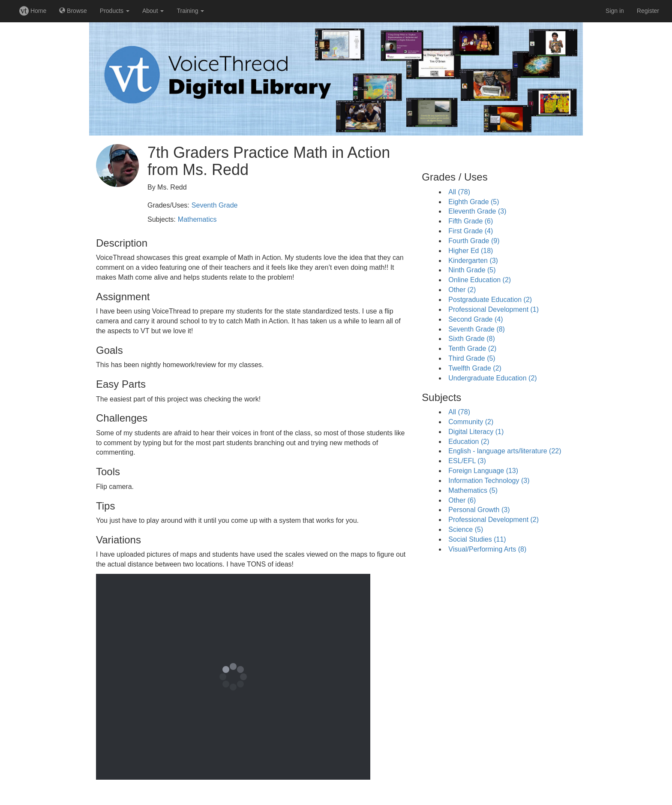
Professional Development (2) (493, 520)
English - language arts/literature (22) (505, 451)
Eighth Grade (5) (474, 202)
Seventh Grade (215, 205)
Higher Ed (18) (471, 251)
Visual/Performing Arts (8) (487, 549)
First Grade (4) (471, 231)
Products (115, 11)
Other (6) (462, 500)
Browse (73, 11)
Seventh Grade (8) (477, 329)
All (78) (459, 192)
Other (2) (462, 290)
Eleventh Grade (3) (477, 211)
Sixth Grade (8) (471, 339)
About (153, 11)
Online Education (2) (480, 280)
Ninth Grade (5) (472, 270)
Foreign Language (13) (483, 471)
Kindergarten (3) (473, 261)
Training (190, 11)
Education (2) (469, 442)
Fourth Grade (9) (474, 241)
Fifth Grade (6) (471, 221)
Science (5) (466, 529)
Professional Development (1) (493, 309)
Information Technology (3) (489, 481)
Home (33, 11)
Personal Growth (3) (479, 510)
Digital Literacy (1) (476, 432)
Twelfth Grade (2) (475, 368)
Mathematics (197, 219)
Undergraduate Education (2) (492, 378)
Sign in (615, 11)
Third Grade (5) (472, 358)
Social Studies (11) (477, 539)
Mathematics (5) (473, 490)
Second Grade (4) (475, 319)
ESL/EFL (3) (467, 461)
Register (648, 11)
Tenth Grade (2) (472, 348)
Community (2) (471, 422)
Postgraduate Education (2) (490, 300)
